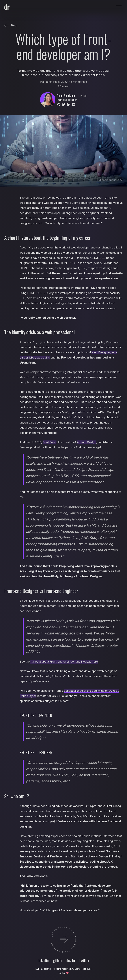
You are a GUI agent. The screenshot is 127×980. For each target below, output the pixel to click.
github (58, 960)
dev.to (71, 960)
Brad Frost (50, 442)
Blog (10, 25)
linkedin (43, 960)
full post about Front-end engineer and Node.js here (64, 662)
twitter (84, 960)
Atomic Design (86, 442)
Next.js (62, 973)
